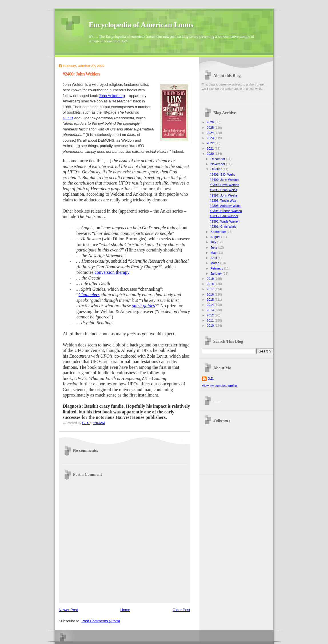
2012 (211, 315)
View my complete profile (220, 386)
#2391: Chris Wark (223, 227)
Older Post (181, 610)
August (216, 237)
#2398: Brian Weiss (223, 190)
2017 (211, 289)
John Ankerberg (112, 96)
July (214, 242)
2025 (211, 128)
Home (125, 610)
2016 (211, 294)
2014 (211, 305)
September (219, 232)
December (218, 159)
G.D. (211, 379)
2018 (211, 284)
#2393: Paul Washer (224, 216)
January (217, 274)
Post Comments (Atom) (101, 621)
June (214, 247)
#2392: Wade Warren (225, 221)
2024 (211, 133)
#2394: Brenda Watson (226, 211)
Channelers (89, 295)
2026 (211, 122)
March (215, 263)
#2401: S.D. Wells (222, 175)
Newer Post (68, 610)
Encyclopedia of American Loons (141, 25)
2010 (211, 326)
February (217, 268)
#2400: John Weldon (224, 180)
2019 (211, 279)
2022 (211, 143)
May (214, 253)
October (217, 169)
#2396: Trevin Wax (223, 201)
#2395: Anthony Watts (225, 206)
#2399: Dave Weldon (224, 185)
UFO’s (68, 118)
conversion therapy (112, 272)
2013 (211, 310)
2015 (211, 300)
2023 (211, 138)
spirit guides (143, 306)
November (218, 164)
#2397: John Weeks (224, 195)
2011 (211, 320)
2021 (211, 148)
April (214, 258)
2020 (211, 154)
